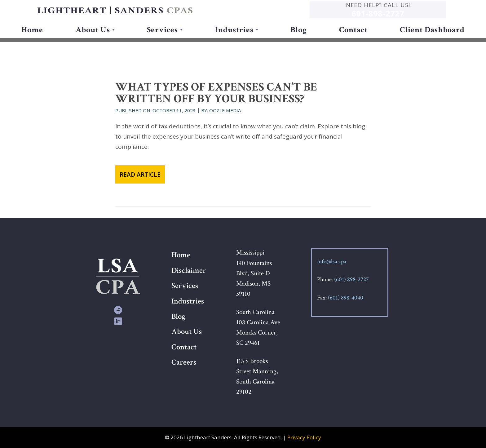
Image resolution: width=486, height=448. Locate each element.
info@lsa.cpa (332, 262)
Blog (298, 39)
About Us (93, 39)
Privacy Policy (304, 437)
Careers (184, 362)
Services (162, 39)
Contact (353, 39)
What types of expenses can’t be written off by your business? (216, 93)
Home (32, 39)
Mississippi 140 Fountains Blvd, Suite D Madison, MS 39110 (254, 273)
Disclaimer (189, 271)
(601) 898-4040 (346, 298)
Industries (234, 39)
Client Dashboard (432, 39)
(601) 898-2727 (351, 279)
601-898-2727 (410, 18)
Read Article (140, 175)
